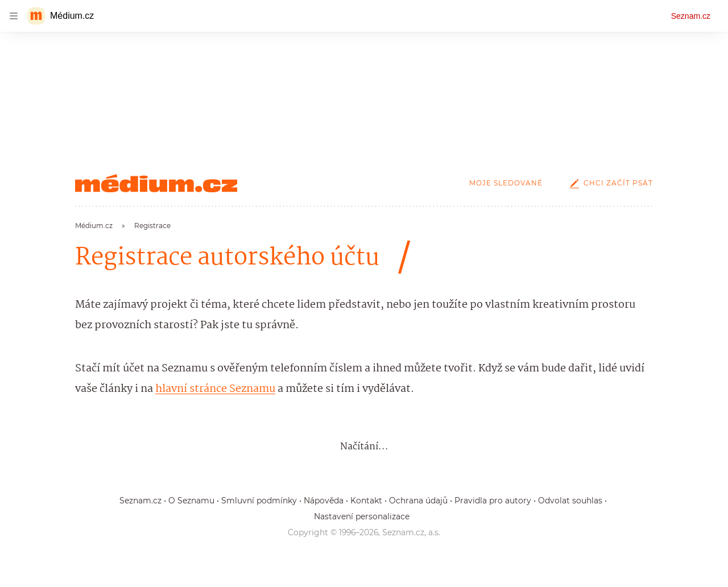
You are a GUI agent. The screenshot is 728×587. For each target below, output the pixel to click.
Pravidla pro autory (493, 501)
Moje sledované (506, 183)
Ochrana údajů (418, 501)
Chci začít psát (609, 183)
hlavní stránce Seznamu (215, 389)
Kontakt (366, 501)
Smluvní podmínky (259, 501)
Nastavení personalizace (362, 516)
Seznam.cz (691, 16)
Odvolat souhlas (570, 501)
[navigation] (14, 16)
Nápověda (324, 501)
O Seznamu (191, 501)
